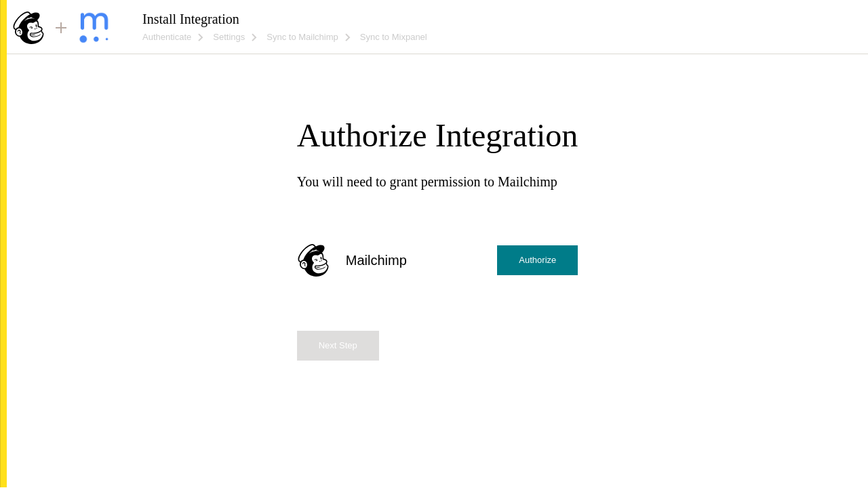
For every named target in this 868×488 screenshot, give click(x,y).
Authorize (537, 260)
